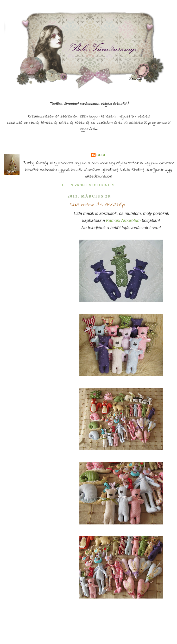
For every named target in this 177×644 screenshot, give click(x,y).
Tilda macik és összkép (96, 205)
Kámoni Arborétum (124, 221)
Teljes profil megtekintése (89, 185)
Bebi (101, 155)
